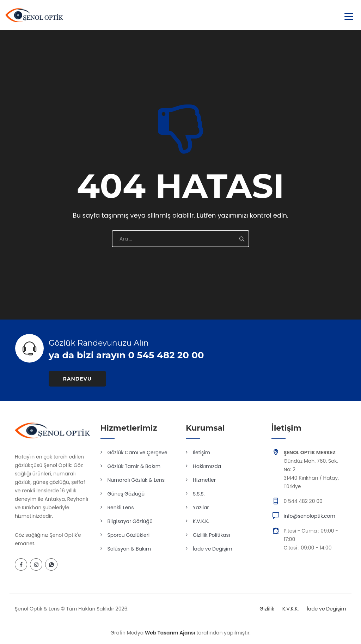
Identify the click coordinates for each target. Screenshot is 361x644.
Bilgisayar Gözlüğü (130, 521)
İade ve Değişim (213, 549)
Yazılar (201, 508)
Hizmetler (204, 480)
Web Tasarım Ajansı (170, 633)
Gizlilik (267, 609)
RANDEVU (78, 379)
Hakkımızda (207, 466)
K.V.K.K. (201, 521)
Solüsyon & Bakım (129, 549)
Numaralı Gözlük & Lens (136, 480)
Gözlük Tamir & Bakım (134, 466)
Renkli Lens (121, 508)
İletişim (201, 452)
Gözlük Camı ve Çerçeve (137, 452)
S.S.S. (199, 494)
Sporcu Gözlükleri (129, 535)
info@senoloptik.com (310, 516)
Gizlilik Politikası (211, 535)
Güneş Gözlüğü (126, 494)
